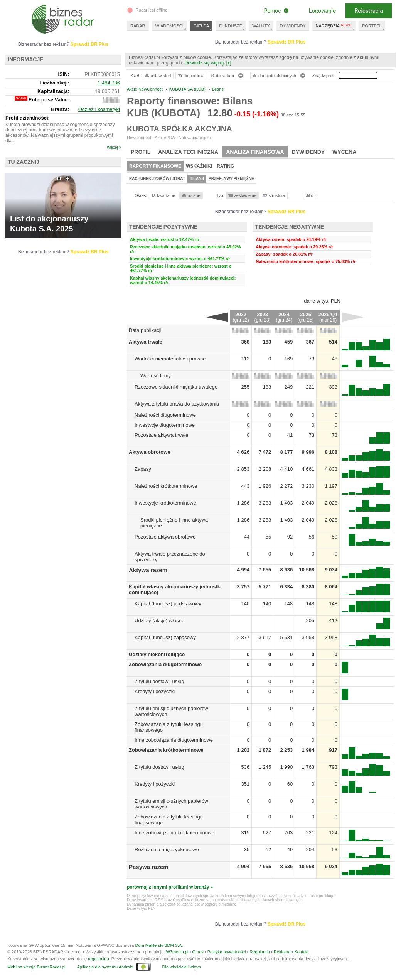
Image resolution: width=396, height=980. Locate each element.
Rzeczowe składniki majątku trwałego (176, 387)
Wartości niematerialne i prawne (170, 359)
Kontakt (301, 952)
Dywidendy (308, 152)
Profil (141, 152)
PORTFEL (372, 26)
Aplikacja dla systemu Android (105, 967)
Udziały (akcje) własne (159, 620)
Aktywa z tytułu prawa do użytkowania (177, 404)
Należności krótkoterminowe (166, 486)
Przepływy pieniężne (231, 179)
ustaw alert (158, 76)
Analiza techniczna (188, 152)
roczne (191, 195)
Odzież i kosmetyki (99, 109)
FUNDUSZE (231, 26)
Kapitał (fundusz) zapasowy (165, 637)
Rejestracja (369, 11)
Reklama (282, 952)
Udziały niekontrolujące (157, 654)
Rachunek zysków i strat (157, 179)
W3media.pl (177, 952)
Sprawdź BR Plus (287, 42)
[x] (229, 63)
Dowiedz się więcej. (205, 63)
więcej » (114, 147)
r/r (310, 195)
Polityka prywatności (227, 952)
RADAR (138, 26)
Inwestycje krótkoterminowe (165, 503)
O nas (198, 952)
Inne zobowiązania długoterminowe (174, 740)
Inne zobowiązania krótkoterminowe (174, 833)
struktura (274, 195)
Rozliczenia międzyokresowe (167, 850)
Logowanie (322, 11)
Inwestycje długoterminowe (165, 425)
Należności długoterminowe (165, 415)
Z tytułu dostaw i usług (159, 681)
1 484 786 (109, 83)
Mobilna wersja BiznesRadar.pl (36, 967)
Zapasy (143, 469)
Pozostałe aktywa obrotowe (165, 537)
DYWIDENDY (293, 26)
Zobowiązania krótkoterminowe (166, 750)
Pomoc (276, 11)
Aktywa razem (148, 570)
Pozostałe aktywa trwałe (161, 435)
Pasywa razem (149, 867)
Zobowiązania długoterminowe (165, 664)
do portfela (190, 76)
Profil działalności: (28, 118)
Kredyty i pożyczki (155, 691)
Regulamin (260, 952)
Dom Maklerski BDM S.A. (159, 945)
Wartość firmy (156, 376)
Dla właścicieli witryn (182, 967)
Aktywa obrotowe (150, 452)
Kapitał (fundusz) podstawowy (168, 604)
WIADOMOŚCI (169, 26)
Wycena (344, 152)
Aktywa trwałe (146, 342)
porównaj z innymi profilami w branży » (170, 887)
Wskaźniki (199, 166)
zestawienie (242, 195)
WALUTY (261, 26)
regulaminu (98, 959)
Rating (225, 166)
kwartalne (163, 195)
